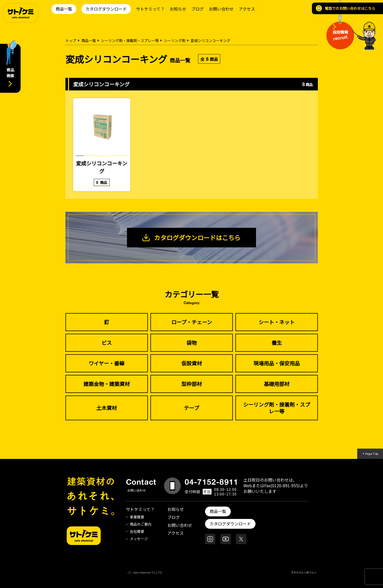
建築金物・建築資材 (107, 384)
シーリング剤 (175, 40)
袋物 (192, 343)
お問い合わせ (221, 9)
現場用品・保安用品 (277, 363)
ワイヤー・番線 (107, 363)
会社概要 (137, 531)
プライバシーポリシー (304, 572)
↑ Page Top (370, 454)
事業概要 (137, 517)
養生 (277, 343)
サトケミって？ (150, 9)
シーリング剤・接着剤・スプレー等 (130, 40)
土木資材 (107, 408)
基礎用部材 (277, 384)
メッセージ (139, 539)
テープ (191, 408)
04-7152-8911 (211, 482)
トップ (71, 40)
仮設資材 (192, 363)
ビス (107, 343)
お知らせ (178, 9)
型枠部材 (192, 384)
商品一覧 (64, 9)
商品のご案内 (141, 524)
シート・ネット (277, 322)
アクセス (247, 9)
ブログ (198, 9)
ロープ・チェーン (192, 322)
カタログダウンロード (106, 9)
